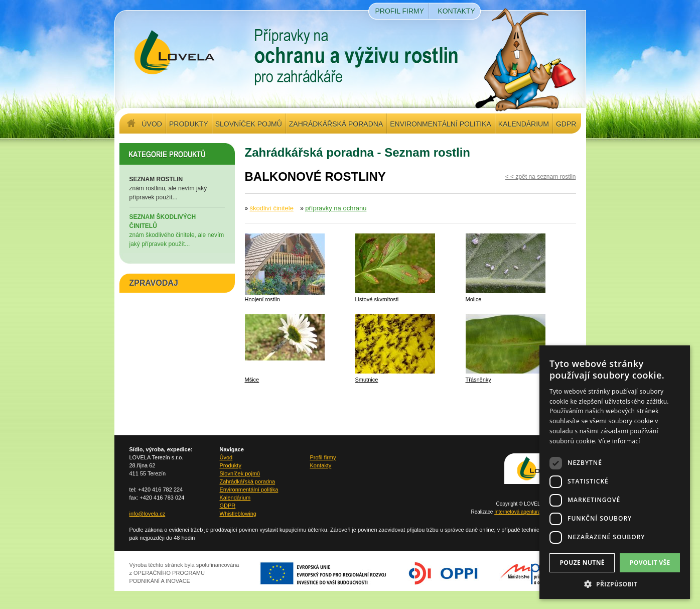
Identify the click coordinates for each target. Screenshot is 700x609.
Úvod (152, 124)
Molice (474, 299)
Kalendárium (524, 124)
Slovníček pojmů (249, 124)
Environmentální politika (440, 124)
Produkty (189, 124)
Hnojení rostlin (262, 299)
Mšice (252, 380)
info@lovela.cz (148, 514)
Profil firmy (400, 11)
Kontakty (456, 11)
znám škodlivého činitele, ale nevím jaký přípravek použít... (177, 230)
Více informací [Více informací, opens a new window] (619, 441)
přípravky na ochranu (336, 208)
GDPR (566, 124)
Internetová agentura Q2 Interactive (534, 512)
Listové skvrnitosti (377, 299)
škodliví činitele (272, 208)
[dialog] (615, 472)
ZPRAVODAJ (154, 283)
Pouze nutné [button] (582, 563)
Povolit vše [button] (650, 563)
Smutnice (367, 380)
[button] (615, 584)
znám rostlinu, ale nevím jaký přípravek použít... (177, 188)
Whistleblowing (238, 514)
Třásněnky (478, 380)
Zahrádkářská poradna (336, 124)
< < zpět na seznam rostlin (541, 177)
